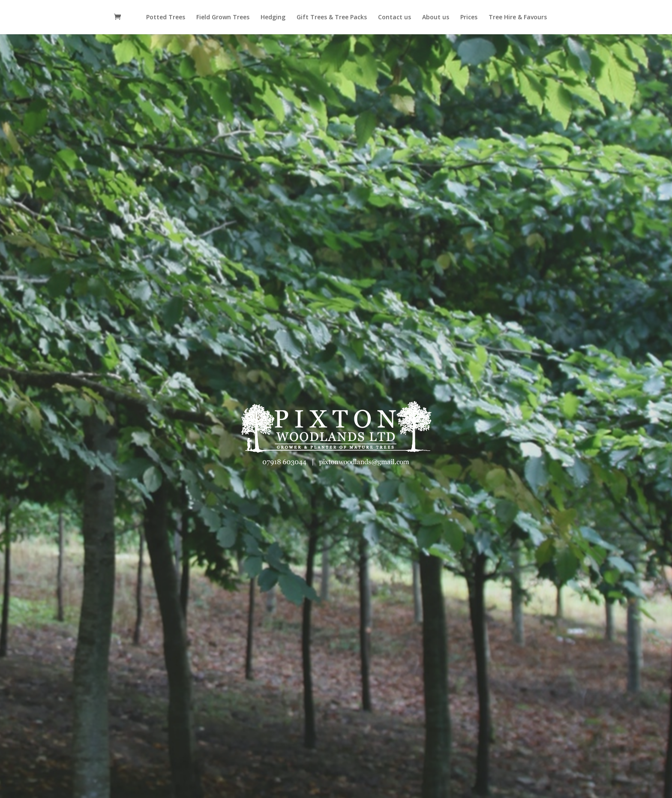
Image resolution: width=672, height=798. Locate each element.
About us (436, 18)
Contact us (394, 18)
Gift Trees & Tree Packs (332, 18)
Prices (469, 18)
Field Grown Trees (223, 18)
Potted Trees (166, 18)
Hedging (273, 18)
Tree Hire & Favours (518, 18)
